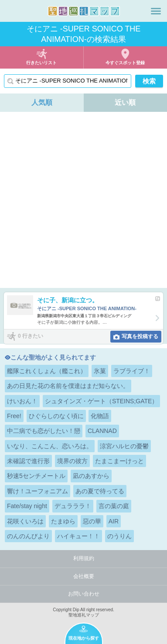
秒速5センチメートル (36, 476)
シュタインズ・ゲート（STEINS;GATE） (102, 401)
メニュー (156, 11)
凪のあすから (91, 476)
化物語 (100, 416)
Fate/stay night (27, 506)
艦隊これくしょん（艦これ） (47, 371)
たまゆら (63, 521)
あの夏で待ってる (100, 491)
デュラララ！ (73, 506)
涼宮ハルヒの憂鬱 (124, 446)
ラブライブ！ (132, 371)
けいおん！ (22, 401)
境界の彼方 (72, 461)
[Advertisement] (83, 200)
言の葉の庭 (114, 506)
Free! (14, 416)
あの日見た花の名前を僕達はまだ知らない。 (68, 386)
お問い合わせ (84, 594)
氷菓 (100, 371)
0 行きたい (31, 336)
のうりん (119, 536)
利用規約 (84, 558)
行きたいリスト (41, 63)
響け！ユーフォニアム (37, 491)
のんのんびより (28, 536)
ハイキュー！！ (78, 536)
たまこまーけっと (119, 461)
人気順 (42, 102)
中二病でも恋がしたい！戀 (44, 431)
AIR (114, 521)
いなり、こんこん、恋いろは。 (50, 446)
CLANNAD (102, 431)
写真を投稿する (140, 336)
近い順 (125, 102)
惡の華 (92, 521)
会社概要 (84, 576)
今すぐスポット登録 (125, 63)
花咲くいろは (25, 521)
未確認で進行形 (28, 461)
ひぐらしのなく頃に (56, 416)
